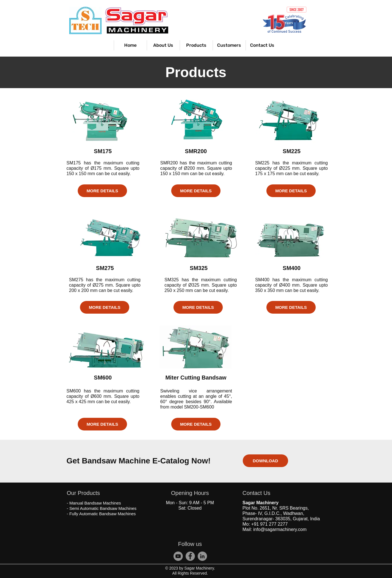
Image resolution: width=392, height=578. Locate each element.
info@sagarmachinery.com (280, 529)
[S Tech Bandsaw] (190, 556)
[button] (196, 45)
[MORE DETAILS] (102, 191)
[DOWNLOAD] (265, 461)
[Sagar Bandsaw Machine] (202, 556)
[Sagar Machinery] (178, 556)
